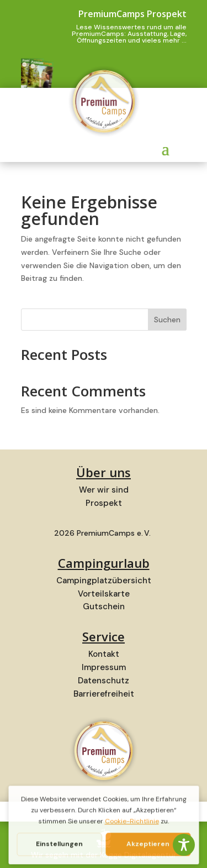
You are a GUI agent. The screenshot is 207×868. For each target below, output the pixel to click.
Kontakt (104, 654)
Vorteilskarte (104, 594)
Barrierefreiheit (104, 694)
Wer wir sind (104, 490)
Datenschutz (104, 681)
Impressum (104, 667)
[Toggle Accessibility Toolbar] (184, 845)
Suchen (167, 320)
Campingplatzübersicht (104, 581)
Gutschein (104, 606)
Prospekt (104, 503)
